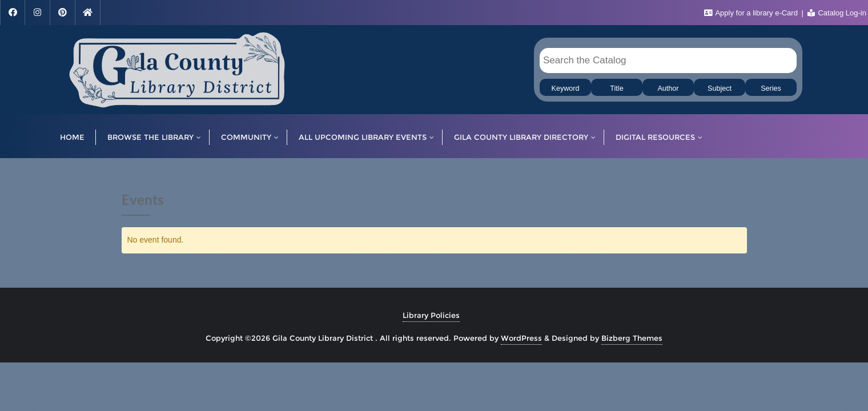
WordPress (521, 338)
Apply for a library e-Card (752, 13)
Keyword (566, 88)
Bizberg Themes (632, 338)
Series (771, 88)
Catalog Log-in (837, 13)
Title (616, 88)
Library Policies (431, 315)
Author (668, 88)
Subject (720, 88)
